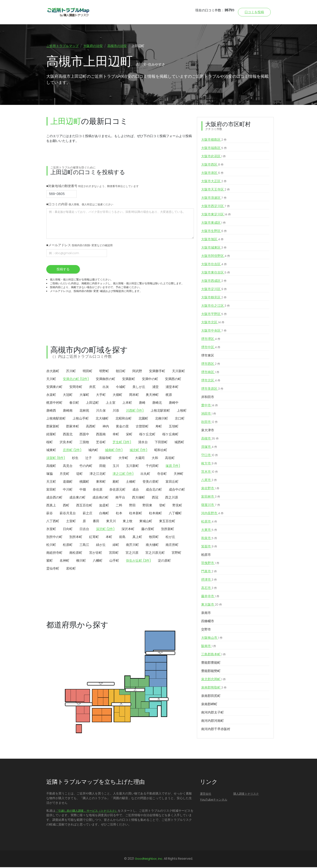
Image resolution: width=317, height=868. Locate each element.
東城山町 (146, 522)
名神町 (64, 561)
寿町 (159, 427)
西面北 (68, 435)
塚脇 (50, 474)
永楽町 (51, 396)
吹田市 (209, 423)
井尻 (92, 388)
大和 (155, 459)
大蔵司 (140, 459)
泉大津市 (208, 431)
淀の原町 (164, 561)
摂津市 (209, 581)
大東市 (209, 531)
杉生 (75, 459)
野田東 (147, 506)
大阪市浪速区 (214, 199)
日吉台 (84, 530)
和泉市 (209, 539)
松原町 (68, 546)
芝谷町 (101, 443)
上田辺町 (92, 403)
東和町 (101, 482)
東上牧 (128, 522)
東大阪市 (212, 606)
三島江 (84, 546)
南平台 (120, 498)
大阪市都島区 (214, 141)
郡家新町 (53, 427)
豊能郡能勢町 (211, 672)
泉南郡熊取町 (214, 689)
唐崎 (142, 403)
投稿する (63, 270)
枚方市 (209, 464)
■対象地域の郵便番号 (92, 187)
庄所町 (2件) (72, 451)
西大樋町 (138, 498)
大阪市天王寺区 (216, 191)
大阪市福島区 (214, 149)
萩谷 (50, 514)
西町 (66, 506)
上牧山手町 (81, 419)
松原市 (209, 523)
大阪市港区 (212, 174)
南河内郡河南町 (212, 722)
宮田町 (114, 553)
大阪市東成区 (213, 224)
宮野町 (176, 553)
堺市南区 (210, 373)
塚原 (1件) (173, 467)
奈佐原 (98, 490)
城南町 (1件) (114, 451)
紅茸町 (94, 538)
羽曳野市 (210, 564)
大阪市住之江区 (216, 307)
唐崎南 (68, 411)
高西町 (91, 427)
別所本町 (76, 538)
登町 (162, 506)
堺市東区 (208, 356)
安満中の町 (150, 380)
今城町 (121, 388)
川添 (116, 411)
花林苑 (84, 411)
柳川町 (81, 561)
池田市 (209, 415)
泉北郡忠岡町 (213, 680)
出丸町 (145, 474)
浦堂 (155, 388)
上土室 (111, 403)
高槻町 (51, 467)
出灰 (106, 388)
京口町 (180, 419)
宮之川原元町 (155, 553)
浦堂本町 (172, 388)
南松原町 (76, 553)
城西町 (179, 443)
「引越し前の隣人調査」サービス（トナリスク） (87, 812)
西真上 (51, 506)
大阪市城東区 (214, 249)
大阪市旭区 (212, 240)
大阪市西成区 (214, 282)
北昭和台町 (124, 419)
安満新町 (129, 380)
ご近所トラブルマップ (62, 46)
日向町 (68, 530)
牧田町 (154, 538)
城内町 (93, 451)
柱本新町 (136, 514)
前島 (122, 538)
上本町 (127, 403)
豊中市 (210, 406)
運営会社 (206, 795)
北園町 (143, 419)
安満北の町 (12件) (76, 380)
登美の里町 (151, 482)
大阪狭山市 (212, 639)
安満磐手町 (157, 372)
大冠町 (68, 396)
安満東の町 (54, 388)
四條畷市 (208, 622)
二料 (119, 506)
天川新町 (179, 372)
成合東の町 (77, 498)
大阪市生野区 (214, 232)
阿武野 (137, 372)
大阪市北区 (213, 323)
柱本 (119, 514)
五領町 (174, 427)
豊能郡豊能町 (211, 664)
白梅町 (104, 514)
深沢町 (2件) (105, 530)
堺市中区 (211, 348)
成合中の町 (177, 490)
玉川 (116, 467)
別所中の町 (54, 538)
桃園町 (84, 482)
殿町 (116, 482)
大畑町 (117, 396)
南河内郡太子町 (212, 713)
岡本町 (134, 396)
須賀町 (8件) (56, 459)
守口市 (210, 456)
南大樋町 (152, 546)
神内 (106, 427)
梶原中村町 (54, 403)
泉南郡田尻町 (211, 697)
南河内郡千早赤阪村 (216, 730)
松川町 (51, 546)
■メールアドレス (79, 246)
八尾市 (209, 481)
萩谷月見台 (68, 514)
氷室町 (51, 530)
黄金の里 (122, 427)
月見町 (64, 474)
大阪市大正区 (214, 182)
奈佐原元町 (117, 490)
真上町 (137, 538)
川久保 (101, 411)
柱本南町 (155, 514)
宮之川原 (132, 553)
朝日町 (121, 372)
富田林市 (211, 498)
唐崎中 (174, 403)
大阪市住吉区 (214, 265)
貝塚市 (209, 448)
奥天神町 (152, 396)
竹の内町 (86, 467)
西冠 (155, 498)
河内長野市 (212, 514)
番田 (96, 522)
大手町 (101, 396)
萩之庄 (88, 514)
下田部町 (161, 443)
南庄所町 (172, 546)
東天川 (111, 522)
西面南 (101, 435)
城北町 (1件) (138, 451)
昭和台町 (161, 451)
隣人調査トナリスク (246, 795)
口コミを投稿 (254, 12)
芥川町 (71, 372)
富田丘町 (172, 482)
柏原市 (206, 556)
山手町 (114, 561)
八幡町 (98, 561)
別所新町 (168, 530)
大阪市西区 (212, 166)
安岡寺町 (76, 388)
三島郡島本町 (213, 655)
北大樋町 (102, 419)
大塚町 (84, 396)
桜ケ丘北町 (147, 435)
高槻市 (210, 440)
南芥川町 (132, 546)
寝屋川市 (211, 506)
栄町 (129, 435)
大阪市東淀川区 (216, 215)
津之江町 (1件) (123, 474)
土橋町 (131, 482)
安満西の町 (173, 380)
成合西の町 (54, 498)
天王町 (51, 482)
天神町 (179, 474)
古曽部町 (142, 427)
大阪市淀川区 (214, 290)
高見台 (68, 467)
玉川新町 (132, 467)
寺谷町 (162, 474)
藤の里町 (148, 530)
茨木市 (210, 473)
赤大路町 (53, 372)
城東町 (51, 451)
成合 (136, 490)
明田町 (88, 372)
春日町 (74, 403)
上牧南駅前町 (56, 419)
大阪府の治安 (93, 46)
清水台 (143, 443)
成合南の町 (100, 498)
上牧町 (182, 411)
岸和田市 (208, 398)
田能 (102, 467)
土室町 (71, 522)
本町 (109, 538)
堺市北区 (211, 381)
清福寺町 (105, 459)
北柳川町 (162, 419)
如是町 (104, 506)
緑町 (116, 546)
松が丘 (170, 538)
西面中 (84, 435)
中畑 (83, 490)
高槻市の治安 (117, 46)
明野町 (104, 372)
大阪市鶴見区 (214, 298)
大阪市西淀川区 (216, 207)
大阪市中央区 (214, 332)
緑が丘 (101, 546)
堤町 (79, 474)
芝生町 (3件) (122, 443)
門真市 (209, 572)
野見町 (177, 506)
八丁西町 (53, 522)
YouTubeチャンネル (214, 800)
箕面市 (209, 547)
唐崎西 (51, 411)
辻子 (89, 459)
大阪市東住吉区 (216, 274)
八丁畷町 (175, 514)
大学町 (123, 459)
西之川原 (172, 498)
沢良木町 (66, 443)
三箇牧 (84, 443)
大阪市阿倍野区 (216, 257)
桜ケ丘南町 (170, 435)
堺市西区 (211, 365)
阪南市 (209, 647)
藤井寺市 (210, 597)
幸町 (116, 435)
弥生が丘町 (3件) (138, 561)
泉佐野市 (210, 489)
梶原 (169, 396)
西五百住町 (84, 506)
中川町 (68, 490)
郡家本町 (73, 427)
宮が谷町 (96, 553)
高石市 (209, 589)
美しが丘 (139, 388)
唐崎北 (157, 403)
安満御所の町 (106, 380)
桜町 (50, 443)
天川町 (51, 380)
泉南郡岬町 (209, 705)
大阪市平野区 (214, 315)
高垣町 (170, 459)
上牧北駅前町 (160, 411)
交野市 (206, 630)
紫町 (50, 561)
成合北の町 (154, 490)
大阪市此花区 (213, 157)
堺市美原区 (212, 390)
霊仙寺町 (53, 569)
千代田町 (152, 467)
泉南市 (206, 614)
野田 (132, 506)
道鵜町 (68, 482)
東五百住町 (167, 522)
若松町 (71, 569)
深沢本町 (128, 530)
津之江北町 (98, 474)
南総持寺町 (54, 553)
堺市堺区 (211, 340)
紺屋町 (51, 435)
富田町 (51, 490)
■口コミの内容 (80, 205)
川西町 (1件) (135, 411)
